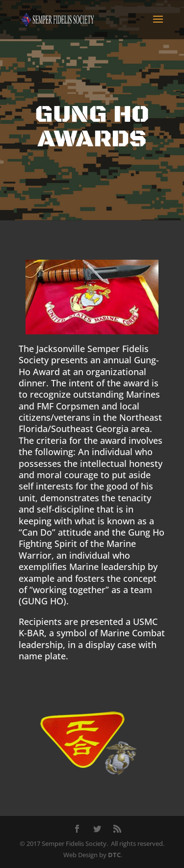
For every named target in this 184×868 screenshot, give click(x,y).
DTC (114, 855)
